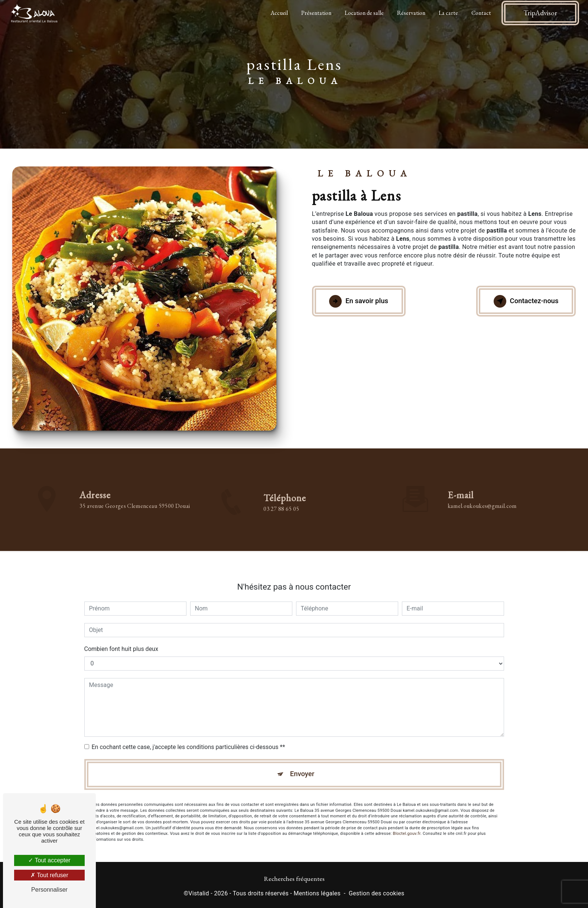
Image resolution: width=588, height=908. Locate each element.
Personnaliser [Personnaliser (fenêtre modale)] (49, 890)
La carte (448, 13)
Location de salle (363, 13)
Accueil (278, 13)
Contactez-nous (523, 301)
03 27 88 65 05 (281, 517)
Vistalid (199, 894)
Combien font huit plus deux (121, 641)
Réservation (410, 13)
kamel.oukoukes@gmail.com (482, 498)
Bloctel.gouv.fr (407, 827)
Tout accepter (49, 860)
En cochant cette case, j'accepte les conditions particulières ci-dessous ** (189, 739)
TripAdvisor (540, 13)
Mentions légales (317, 894)
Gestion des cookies (377, 894)
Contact (480, 13)
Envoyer (302, 767)
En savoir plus (361, 301)
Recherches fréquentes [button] (294, 880)
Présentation (316, 13)
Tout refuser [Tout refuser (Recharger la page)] (49, 875)
